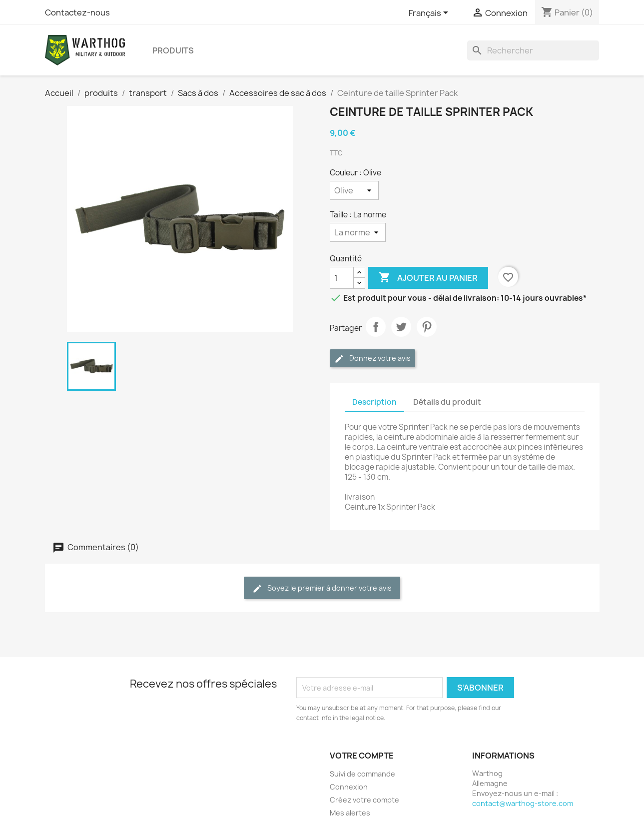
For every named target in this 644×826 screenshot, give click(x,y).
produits (173, 50)
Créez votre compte (364, 800)
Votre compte (362, 756)
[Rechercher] (533, 50)
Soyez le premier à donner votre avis (322, 588)
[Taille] (358, 232)
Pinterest (427, 327)
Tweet (401, 327)
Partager (376, 327)
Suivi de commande (362, 774)
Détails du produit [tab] (447, 402)
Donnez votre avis (372, 359)
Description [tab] (374, 402)
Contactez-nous (77, 12)
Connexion (349, 787)
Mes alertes (350, 813)
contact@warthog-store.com (523, 803)
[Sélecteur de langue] (430, 13)
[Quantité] (342, 278)
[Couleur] (354, 190)
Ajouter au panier (428, 278)
